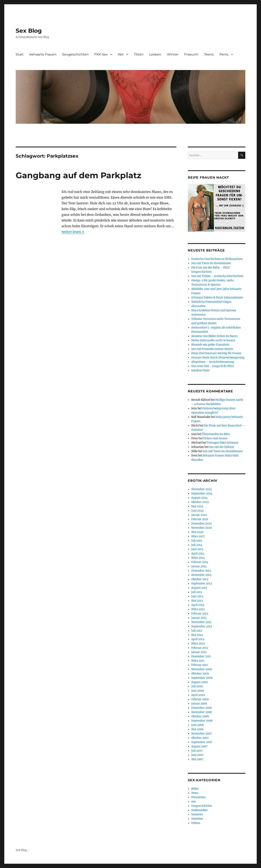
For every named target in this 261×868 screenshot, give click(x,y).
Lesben (155, 54)
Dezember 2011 (201, 656)
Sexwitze (197, 819)
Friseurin (191, 54)
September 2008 (202, 721)
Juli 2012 (197, 631)
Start (20, 54)
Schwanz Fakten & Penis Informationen (217, 298)
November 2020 (202, 528)
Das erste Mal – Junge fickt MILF (213, 366)
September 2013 (202, 584)
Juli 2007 (197, 751)
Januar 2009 (199, 704)
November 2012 (201, 622)
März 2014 (198, 558)
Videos (196, 823)
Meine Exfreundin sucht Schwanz (213, 340)
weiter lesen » (73, 232)
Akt (121, 54)
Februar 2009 (200, 699)
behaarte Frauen (43, 54)
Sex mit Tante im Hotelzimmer (211, 263)
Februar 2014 (200, 562)
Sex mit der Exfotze (222, 447)
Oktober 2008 (200, 716)
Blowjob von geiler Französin (210, 345)
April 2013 (198, 605)
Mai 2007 (197, 759)
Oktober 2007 (200, 738)
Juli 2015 (197, 541)
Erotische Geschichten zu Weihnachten (217, 259)
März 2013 (198, 609)
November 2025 (202, 489)
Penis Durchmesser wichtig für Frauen (216, 353)
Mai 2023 (197, 506)
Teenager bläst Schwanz (223, 443)
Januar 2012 (199, 652)
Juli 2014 (197, 545)
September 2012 (202, 626)
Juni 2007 (197, 755)
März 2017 (198, 536)
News (195, 793)
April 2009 (198, 695)
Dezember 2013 (201, 571)
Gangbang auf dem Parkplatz (79, 175)
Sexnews (197, 814)
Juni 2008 (197, 725)
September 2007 (202, 742)
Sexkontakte (199, 810)
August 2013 (199, 588)
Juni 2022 (197, 511)
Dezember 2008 (201, 708)
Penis (224, 54)
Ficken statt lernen (215, 438)
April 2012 (198, 639)
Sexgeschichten (75, 54)
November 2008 (202, 712)
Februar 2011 (200, 665)
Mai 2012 (197, 635)
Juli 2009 (197, 686)
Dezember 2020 (201, 524)
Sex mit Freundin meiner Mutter (212, 349)
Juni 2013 (197, 596)
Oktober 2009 (200, 674)
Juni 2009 (198, 691)
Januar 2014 (199, 566)
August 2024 (199, 498)
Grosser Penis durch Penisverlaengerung (218, 358)
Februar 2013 (200, 614)
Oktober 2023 (200, 502)
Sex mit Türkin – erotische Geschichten (217, 276)
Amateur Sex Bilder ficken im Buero (214, 336)
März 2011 (198, 661)
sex (194, 802)
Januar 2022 (199, 515)
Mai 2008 (197, 729)
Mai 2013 (197, 601)
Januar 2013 (199, 618)
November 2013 (201, 575)
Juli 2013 (197, 592)
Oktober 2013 (200, 579)
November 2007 (202, 734)
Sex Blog (29, 31)
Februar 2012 (200, 648)
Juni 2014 (197, 549)
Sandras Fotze (200, 370)
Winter (173, 54)
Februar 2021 (200, 519)
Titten (139, 54)
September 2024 (202, 494)
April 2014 (198, 554)
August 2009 (200, 682)
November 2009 (202, 669)
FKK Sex (101, 54)
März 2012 (198, 644)
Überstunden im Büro (216, 434)
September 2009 (202, 678)
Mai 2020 (197, 532)
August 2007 (199, 746)
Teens (209, 54)
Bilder (195, 789)
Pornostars (199, 797)
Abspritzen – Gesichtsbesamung (213, 362)
